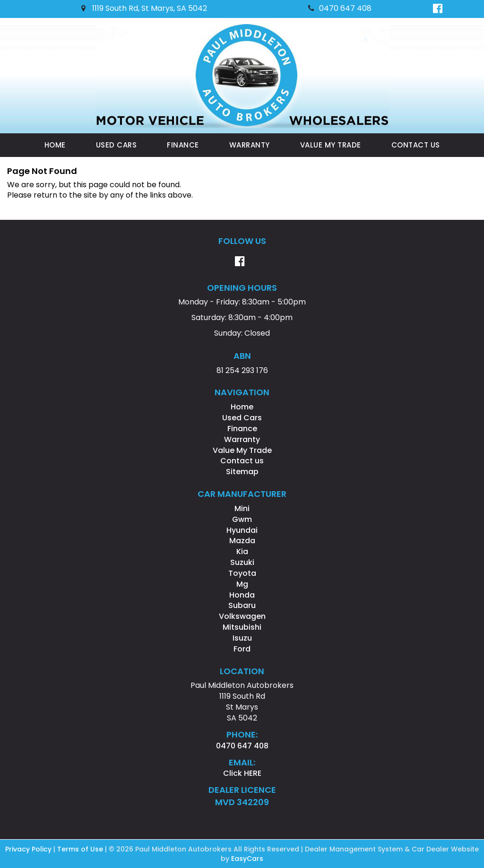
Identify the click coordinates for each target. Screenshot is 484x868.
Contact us (416, 145)
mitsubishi (242, 627)
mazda (242, 541)
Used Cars (117, 145)
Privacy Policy (29, 849)
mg (242, 584)
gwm (242, 519)
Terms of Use (81, 849)
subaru (242, 605)
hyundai (242, 530)
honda (242, 595)
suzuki (242, 562)
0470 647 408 (340, 8)
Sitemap (242, 472)
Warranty (250, 145)
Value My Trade (331, 145)
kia (242, 551)
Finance (183, 145)
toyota (242, 573)
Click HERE (242, 773)
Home (55, 145)
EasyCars (247, 859)
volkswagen (242, 616)
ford (242, 649)
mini (242, 508)
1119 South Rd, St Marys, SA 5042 (144, 8)
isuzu (242, 638)
